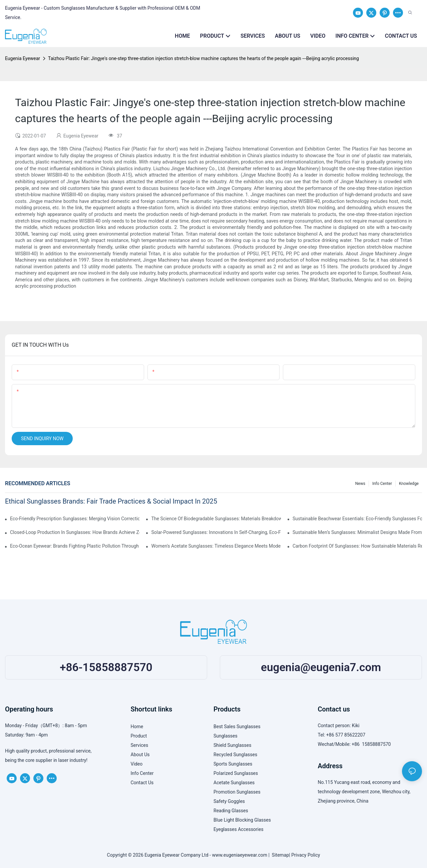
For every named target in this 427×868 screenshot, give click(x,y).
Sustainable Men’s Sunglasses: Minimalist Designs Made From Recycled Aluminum (357, 532)
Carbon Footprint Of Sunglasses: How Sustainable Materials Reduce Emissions (357, 546)
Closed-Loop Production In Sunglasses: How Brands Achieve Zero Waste (75, 532)
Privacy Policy (306, 855)
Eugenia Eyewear (23, 58)
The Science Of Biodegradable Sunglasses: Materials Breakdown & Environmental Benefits (216, 519)
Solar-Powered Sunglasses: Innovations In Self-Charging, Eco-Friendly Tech (216, 532)
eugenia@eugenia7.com (321, 667)
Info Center (382, 484)
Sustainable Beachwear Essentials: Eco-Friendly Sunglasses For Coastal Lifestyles (357, 519)
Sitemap (279, 855)
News (360, 484)
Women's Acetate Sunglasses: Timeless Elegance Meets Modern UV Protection (216, 546)
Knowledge (409, 484)
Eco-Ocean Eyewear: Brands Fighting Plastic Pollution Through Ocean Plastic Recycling (75, 546)
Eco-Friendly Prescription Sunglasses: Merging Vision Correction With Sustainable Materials (75, 519)
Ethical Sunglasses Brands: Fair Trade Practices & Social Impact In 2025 (111, 501)
